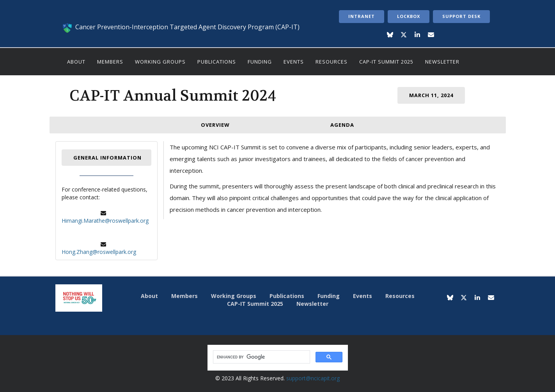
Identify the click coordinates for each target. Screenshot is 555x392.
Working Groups (160, 62)
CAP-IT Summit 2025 (386, 62)
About (76, 62)
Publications (217, 62)
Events (294, 62)
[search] (261, 357)
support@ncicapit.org (313, 378)
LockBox (409, 16)
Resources (332, 62)
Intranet (362, 16)
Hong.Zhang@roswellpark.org (99, 252)
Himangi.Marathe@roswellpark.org (105, 221)
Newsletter (442, 62)
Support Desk (461, 16)
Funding (260, 62)
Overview (215, 125)
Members (110, 62)
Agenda (342, 125)
